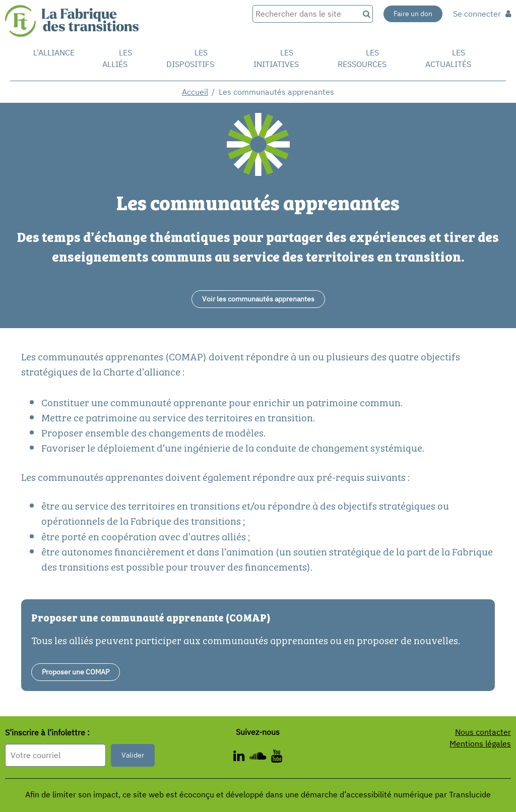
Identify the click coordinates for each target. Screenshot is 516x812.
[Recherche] (366, 14)
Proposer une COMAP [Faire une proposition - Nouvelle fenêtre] (76, 672)
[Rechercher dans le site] (306, 14)
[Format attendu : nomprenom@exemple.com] (55, 755)
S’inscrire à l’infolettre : (47, 732)
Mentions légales (480, 743)
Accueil (195, 92)
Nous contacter (483, 732)
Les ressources (362, 58)
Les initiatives (276, 58)
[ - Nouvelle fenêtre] (277, 758)
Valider (133, 755)
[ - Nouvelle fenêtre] (260, 758)
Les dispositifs (190, 58)
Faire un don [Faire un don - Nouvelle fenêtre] (413, 14)
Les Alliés (117, 58)
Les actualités (448, 58)
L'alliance (54, 52)
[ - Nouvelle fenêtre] (241, 758)
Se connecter (482, 14)
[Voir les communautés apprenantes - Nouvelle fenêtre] (258, 299)
